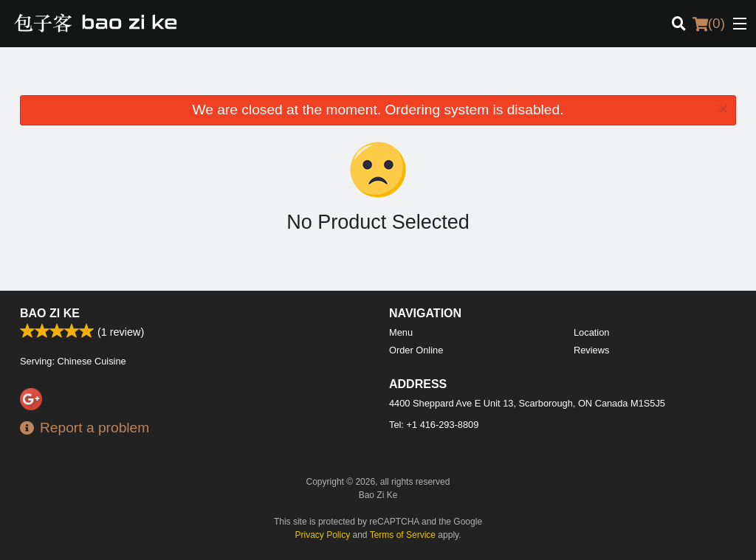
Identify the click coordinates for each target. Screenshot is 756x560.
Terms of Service (403, 535)
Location (591, 332)
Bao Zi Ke (50, 313)
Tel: (434, 425)
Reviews (591, 350)
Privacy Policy (323, 535)
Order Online (416, 350)
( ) (709, 24)
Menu (401, 332)
